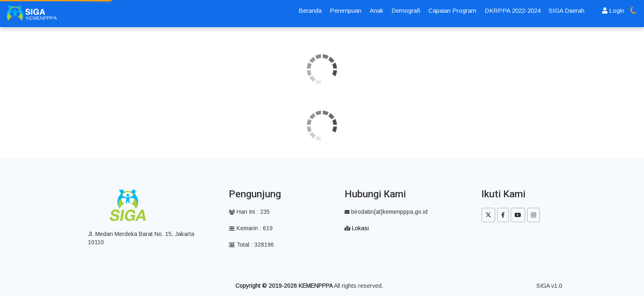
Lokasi (360, 228)
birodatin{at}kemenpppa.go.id (386, 212)
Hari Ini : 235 (249, 212)
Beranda (310, 10)
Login (613, 10)
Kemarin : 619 (251, 228)
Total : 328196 (251, 245)
